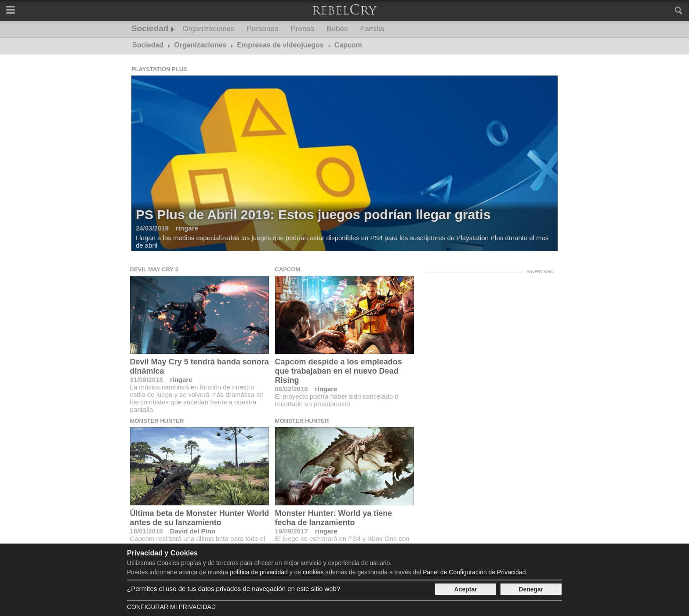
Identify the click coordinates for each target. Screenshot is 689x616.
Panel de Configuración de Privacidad (474, 572)
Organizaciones (208, 29)
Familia (372, 29)
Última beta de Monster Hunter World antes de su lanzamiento (200, 518)
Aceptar (466, 589)
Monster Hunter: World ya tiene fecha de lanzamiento (334, 518)
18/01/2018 (147, 531)
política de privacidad (259, 572)
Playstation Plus (159, 69)
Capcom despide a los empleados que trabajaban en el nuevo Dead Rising (339, 371)
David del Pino (193, 531)
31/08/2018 (147, 380)
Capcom (288, 269)
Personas (263, 29)
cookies (313, 572)
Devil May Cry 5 (154, 269)
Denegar (531, 589)
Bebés (337, 29)
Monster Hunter (157, 421)
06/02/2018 (292, 389)
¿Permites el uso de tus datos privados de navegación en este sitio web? (234, 589)
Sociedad (150, 28)
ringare (181, 380)
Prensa (302, 29)
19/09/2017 (292, 531)
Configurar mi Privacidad (171, 607)
